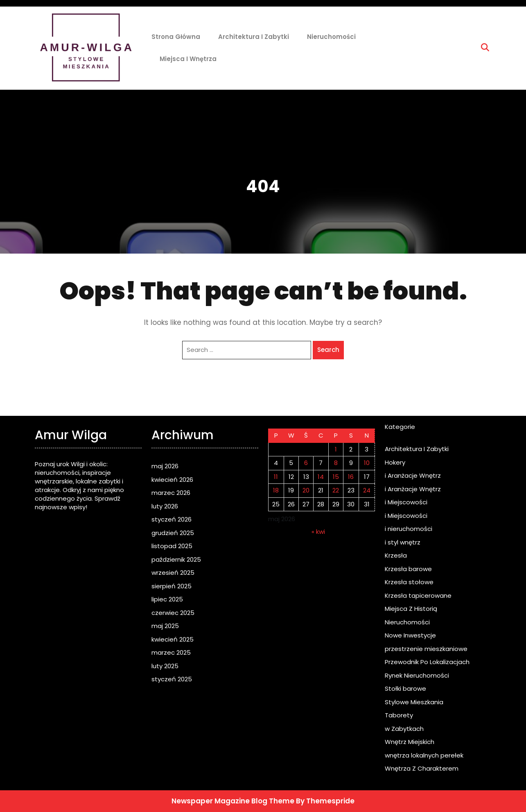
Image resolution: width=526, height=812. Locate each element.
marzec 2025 (171, 652)
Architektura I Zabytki (254, 37)
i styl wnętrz (403, 542)
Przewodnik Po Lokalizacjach (427, 662)
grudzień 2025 (173, 533)
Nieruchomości (331, 37)
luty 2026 (165, 506)
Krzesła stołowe (409, 582)
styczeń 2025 (172, 679)
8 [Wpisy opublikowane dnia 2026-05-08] (336, 463)
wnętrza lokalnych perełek (424, 755)
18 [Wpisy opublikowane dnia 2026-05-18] (276, 490)
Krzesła (396, 555)
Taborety (399, 715)
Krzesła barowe (408, 569)
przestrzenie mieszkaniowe (426, 649)
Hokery (395, 462)
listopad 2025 (172, 546)
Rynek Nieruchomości (417, 675)
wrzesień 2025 (173, 573)
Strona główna (176, 37)
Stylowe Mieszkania (414, 702)
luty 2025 (165, 666)
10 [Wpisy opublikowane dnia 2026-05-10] (367, 463)
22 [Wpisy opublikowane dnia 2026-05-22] (336, 490)
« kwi (318, 532)
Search (328, 350)
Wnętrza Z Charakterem (422, 768)
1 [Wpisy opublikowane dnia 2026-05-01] (336, 449)
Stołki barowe (405, 688)
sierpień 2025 (172, 586)
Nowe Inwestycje (410, 635)
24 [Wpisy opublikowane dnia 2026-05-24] (367, 490)
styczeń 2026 (172, 519)
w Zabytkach (404, 729)
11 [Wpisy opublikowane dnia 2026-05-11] (276, 477)
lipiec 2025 (167, 599)
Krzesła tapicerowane (418, 595)
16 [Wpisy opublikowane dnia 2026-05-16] (351, 477)
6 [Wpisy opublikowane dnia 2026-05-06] (306, 463)
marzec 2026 (171, 493)
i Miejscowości (406, 502)
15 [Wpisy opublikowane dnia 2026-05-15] (336, 477)
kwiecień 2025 (173, 639)
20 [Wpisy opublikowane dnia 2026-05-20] (306, 490)
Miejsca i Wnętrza (188, 59)
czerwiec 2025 (173, 613)
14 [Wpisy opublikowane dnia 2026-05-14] (321, 477)
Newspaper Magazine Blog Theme (233, 801)
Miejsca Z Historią (411, 609)
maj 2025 (165, 626)
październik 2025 (176, 559)
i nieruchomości (409, 529)
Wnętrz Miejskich (410, 742)
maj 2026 (165, 466)
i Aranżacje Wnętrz (413, 475)
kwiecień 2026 (172, 480)
